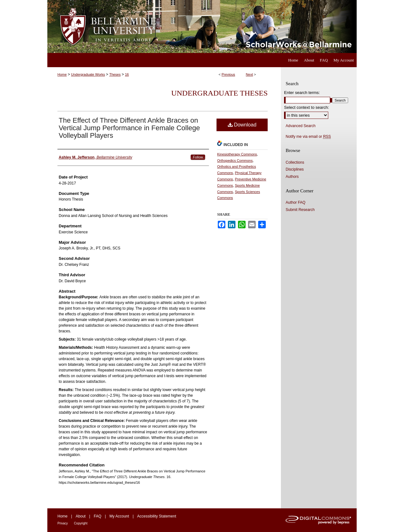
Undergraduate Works (88, 74)
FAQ (98, 516)
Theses (115, 74)
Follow (198, 157)
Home (62, 74)
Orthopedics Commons (235, 161)
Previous (228, 74)
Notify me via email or (308, 137)
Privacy (63, 523)
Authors (292, 177)
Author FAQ (296, 202)
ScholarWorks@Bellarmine (260, 26)
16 (127, 74)
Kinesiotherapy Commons (237, 154)
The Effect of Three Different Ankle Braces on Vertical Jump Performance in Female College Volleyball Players (129, 128)
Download (242, 125)
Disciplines (295, 169)
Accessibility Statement (157, 516)
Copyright (81, 523)
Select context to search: (306, 107)
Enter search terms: (302, 93)
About (81, 516)
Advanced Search (301, 126)
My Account (119, 516)
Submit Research (300, 210)
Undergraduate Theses (219, 93)
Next (250, 74)
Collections (295, 162)
